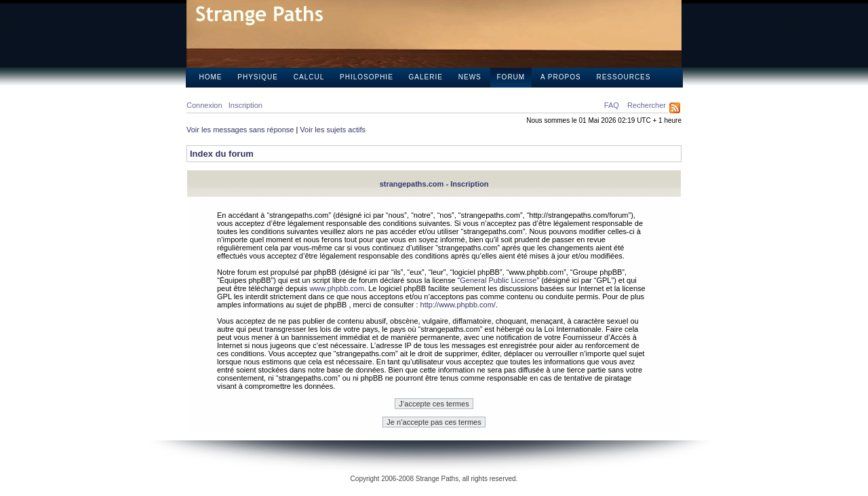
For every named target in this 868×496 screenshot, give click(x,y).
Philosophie (367, 77)
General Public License (498, 280)
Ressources (623, 77)
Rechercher (647, 105)
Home (211, 77)
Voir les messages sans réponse (240, 130)
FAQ (612, 105)
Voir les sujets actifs (333, 130)
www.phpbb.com (337, 288)
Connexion (204, 105)
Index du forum (222, 154)
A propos (561, 77)
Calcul (309, 77)
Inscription (245, 105)
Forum (511, 77)
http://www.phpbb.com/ (458, 305)
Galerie (426, 77)
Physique (258, 77)
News (470, 77)
